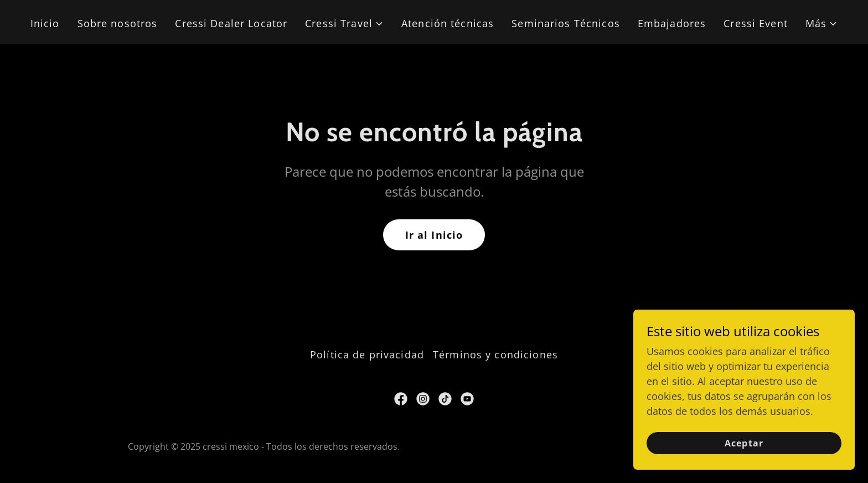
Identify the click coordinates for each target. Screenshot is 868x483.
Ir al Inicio (434, 235)
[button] (344, 24)
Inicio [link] (45, 23)
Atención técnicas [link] (448, 23)
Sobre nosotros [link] (118, 23)
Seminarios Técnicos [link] (566, 23)
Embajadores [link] (672, 23)
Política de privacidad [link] (367, 354)
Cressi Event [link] (756, 23)
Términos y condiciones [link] (495, 354)
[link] (401, 399)
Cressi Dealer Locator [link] (231, 23)
